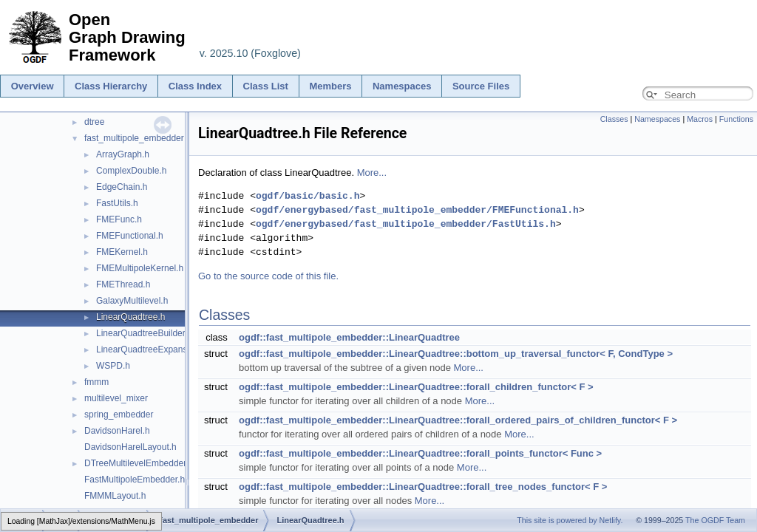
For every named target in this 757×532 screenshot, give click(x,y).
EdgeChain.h (122, 187)
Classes (614, 119)
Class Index (195, 86)
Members (330, 86)
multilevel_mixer (116, 398)
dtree (94, 122)
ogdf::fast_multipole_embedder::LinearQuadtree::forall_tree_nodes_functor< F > (423, 487)
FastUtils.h (117, 203)
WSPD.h (113, 366)
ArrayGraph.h (123, 154)
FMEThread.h (123, 284)
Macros (700, 119)
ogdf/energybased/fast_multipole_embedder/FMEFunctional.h (417, 210)
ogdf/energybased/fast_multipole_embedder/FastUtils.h (406, 224)
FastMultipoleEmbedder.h (135, 480)
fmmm (96, 382)
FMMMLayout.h (115, 496)
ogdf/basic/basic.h (308, 196)
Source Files (481, 86)
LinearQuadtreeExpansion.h (151, 349)
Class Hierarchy (111, 86)
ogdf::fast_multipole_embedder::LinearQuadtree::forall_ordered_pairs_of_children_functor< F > (458, 420)
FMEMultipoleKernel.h (140, 268)
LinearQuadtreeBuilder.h (144, 333)
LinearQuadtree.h (130, 317)
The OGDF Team (715, 520)
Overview (33, 86)
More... (372, 173)
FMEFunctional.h (130, 236)
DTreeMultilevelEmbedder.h (139, 463)
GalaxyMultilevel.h (132, 301)
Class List (266, 86)
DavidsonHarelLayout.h (130, 447)
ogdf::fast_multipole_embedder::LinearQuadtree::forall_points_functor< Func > (420, 453)
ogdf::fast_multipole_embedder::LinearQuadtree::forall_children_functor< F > (416, 387)
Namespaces (402, 86)
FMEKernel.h (122, 252)
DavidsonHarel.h (117, 431)
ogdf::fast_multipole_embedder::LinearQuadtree (349, 337)
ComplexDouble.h (131, 171)
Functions (736, 119)
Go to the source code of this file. (268, 276)
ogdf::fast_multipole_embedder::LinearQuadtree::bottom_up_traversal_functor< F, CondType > (456, 354)
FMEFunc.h (119, 219)
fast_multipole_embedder (134, 138)
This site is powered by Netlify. (570, 520)
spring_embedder (119, 415)
